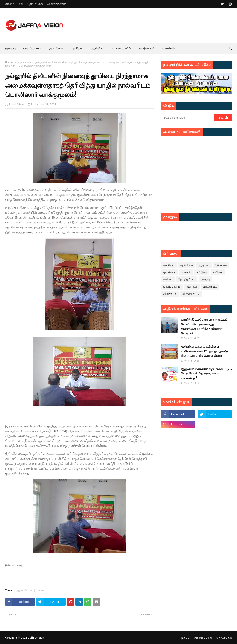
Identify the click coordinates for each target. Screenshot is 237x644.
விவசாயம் (170, 294)
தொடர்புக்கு (35, 4)
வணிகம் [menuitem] (168, 48)
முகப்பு (185, 638)
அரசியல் (21, 590)
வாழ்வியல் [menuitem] (147, 48)
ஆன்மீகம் (186, 265)
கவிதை (218, 272)
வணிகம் (192, 287)
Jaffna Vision (17, 105)
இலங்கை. (170, 272)
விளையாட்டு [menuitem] (122, 48)
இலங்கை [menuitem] (56, 48)
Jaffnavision (36, 638)
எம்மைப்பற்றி (14, 4)
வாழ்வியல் (210, 287)
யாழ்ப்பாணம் (24, 62)
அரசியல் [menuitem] (77, 48)
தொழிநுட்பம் (187, 279)
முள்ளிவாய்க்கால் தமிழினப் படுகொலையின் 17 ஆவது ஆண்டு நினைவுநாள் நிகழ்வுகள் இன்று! (204, 351)
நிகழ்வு (205, 279)
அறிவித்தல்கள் (57, 4)
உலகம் (186, 272)
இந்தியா (204, 265)
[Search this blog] (187, 118)
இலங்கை (221, 265)
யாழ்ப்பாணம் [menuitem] (32, 48)
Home (9, 62)
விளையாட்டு (191, 294)
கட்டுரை (202, 272)
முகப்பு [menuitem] (10, 48)
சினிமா (168, 279)
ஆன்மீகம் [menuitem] (98, 48)
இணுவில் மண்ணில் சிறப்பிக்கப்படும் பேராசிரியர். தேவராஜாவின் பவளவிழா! (206, 374)
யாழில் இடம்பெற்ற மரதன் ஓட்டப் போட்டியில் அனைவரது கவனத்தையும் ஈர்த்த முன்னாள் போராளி (204, 327)
